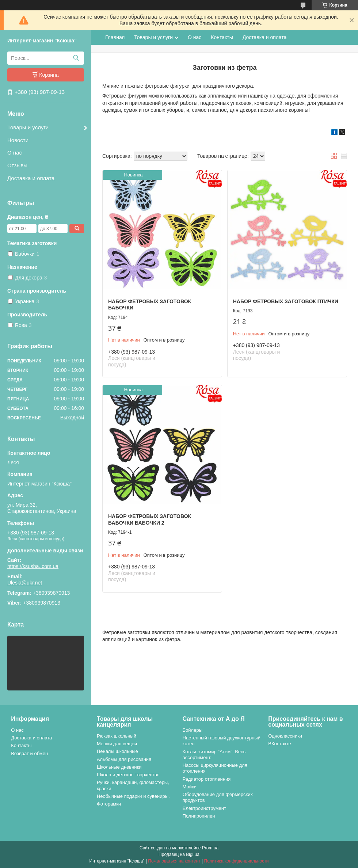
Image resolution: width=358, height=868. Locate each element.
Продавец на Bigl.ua (179, 854)
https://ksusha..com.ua (33, 566)
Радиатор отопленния (207, 779)
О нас (15, 153)
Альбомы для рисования (124, 759)
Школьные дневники (119, 767)
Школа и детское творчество (128, 775)
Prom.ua (210, 848)
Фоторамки (109, 804)
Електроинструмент (204, 808)
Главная (115, 37)
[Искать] (76, 58)
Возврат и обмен (29, 753)
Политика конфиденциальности (236, 861)
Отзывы (17, 165)
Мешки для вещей (117, 744)
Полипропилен (199, 816)
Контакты (222, 37)
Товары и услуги (28, 127)
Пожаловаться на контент (174, 861)
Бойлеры (193, 730)
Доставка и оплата (31, 178)
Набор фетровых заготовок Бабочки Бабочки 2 (150, 519)
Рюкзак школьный (117, 736)
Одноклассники (285, 736)
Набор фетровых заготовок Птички (286, 301)
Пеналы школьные (117, 751)
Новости (18, 140)
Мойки (190, 787)
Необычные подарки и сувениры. (133, 796)
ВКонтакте (280, 744)
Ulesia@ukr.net (25, 583)
